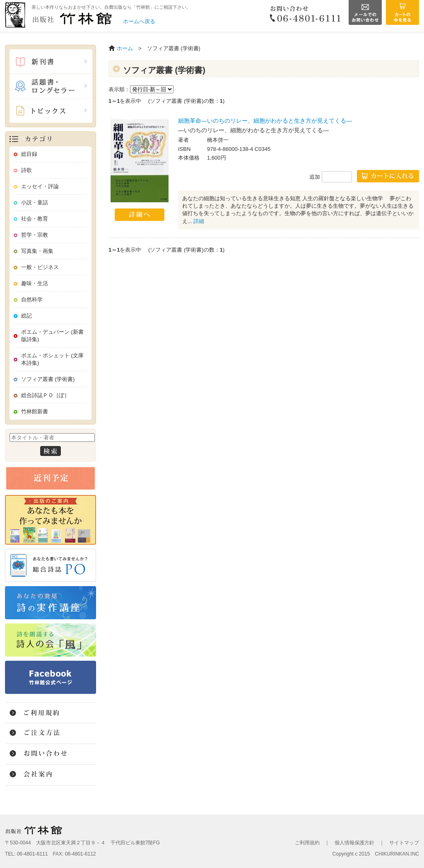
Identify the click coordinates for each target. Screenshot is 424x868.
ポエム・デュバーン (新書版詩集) (52, 336)
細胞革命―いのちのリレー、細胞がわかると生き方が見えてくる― (265, 121)
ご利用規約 (307, 843)
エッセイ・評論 (40, 186)
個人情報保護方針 (354, 843)
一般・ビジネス (40, 267)
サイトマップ (404, 843)
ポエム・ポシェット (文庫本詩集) (52, 359)
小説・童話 (35, 202)
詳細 (199, 221)
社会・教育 (35, 219)
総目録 (29, 154)
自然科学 (32, 299)
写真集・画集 (37, 251)
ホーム (125, 48)
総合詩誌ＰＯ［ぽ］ (45, 395)
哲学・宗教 (35, 235)
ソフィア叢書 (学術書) (48, 379)
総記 (26, 316)
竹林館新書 (35, 411)
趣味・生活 (35, 283)
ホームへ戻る (139, 21)
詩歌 (26, 170)
